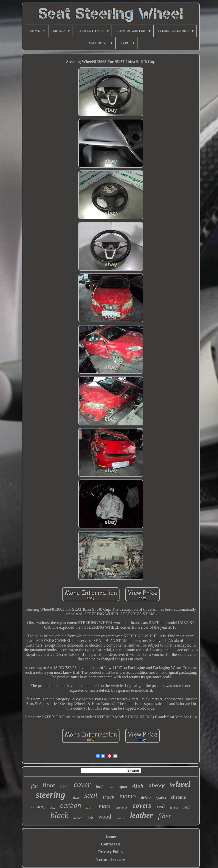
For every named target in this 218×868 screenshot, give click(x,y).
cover (82, 784)
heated (78, 818)
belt (90, 818)
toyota (174, 808)
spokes (161, 798)
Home (111, 836)
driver (146, 798)
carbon (71, 805)
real (161, 806)
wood (105, 817)
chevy (157, 786)
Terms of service (111, 859)
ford (99, 787)
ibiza (75, 797)
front (90, 807)
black (59, 815)
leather (142, 815)
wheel (180, 784)
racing (38, 807)
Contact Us (111, 844)
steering (51, 795)
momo (128, 796)
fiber (165, 816)
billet (52, 808)
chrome (179, 797)
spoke (111, 787)
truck (109, 797)
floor (49, 785)
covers (142, 805)
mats (105, 806)
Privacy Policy (111, 852)
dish (138, 786)
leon (187, 807)
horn (64, 786)
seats (121, 819)
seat (91, 795)
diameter (121, 807)
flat (34, 786)
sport (123, 787)
